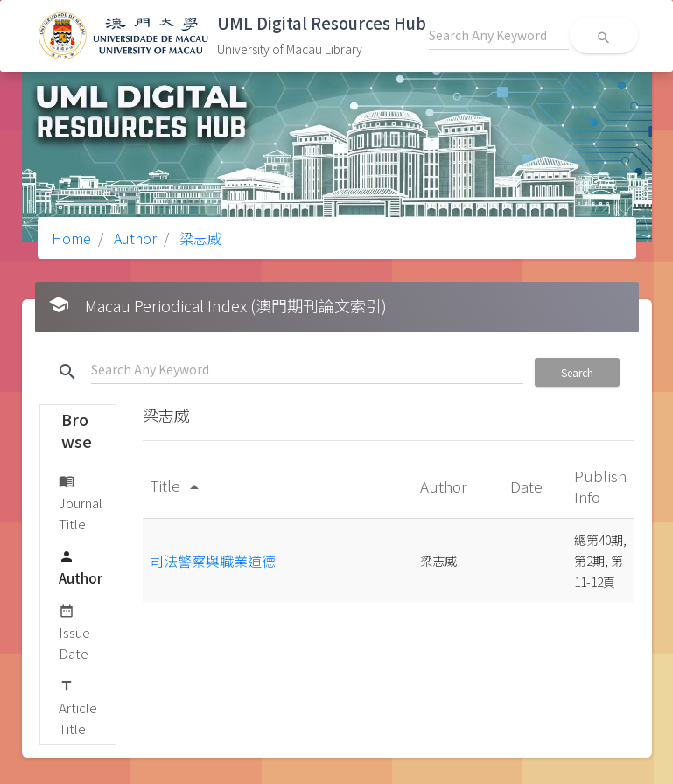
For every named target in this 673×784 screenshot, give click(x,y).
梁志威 (199, 238)
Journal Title (81, 502)
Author (133, 238)
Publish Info (600, 486)
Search (577, 372)
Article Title (78, 707)
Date (528, 486)
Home (71, 238)
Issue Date (74, 631)
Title (177, 485)
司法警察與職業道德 (213, 561)
